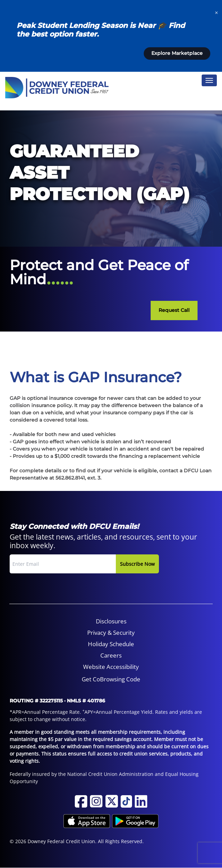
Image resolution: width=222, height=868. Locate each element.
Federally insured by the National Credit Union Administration (82, 774)
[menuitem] (111, 621)
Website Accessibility (111, 667)
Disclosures (111, 621)
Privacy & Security (111, 633)
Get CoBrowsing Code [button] (111, 679)
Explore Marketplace (177, 53)
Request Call (174, 310)
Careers (111, 655)
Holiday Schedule (111, 644)
